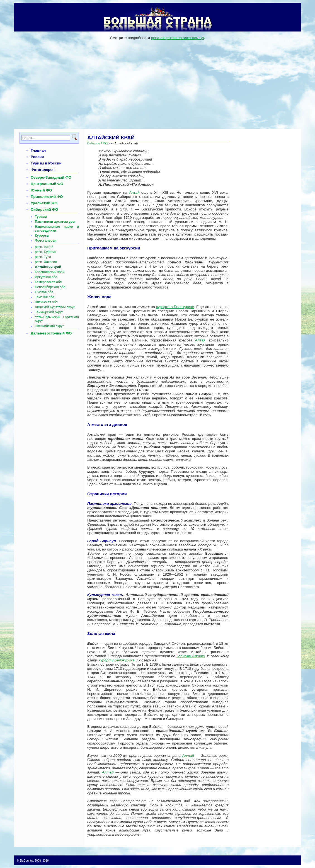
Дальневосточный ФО (51, 333)
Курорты (42, 236)
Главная (38, 150)
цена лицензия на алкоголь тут (178, 38)
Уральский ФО (44, 203)
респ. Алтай (44, 247)
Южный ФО (41, 190)
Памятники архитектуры (55, 222)
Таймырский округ (49, 312)
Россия (37, 157)
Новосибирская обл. (51, 287)
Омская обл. (44, 292)
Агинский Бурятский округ (55, 307)
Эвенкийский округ (49, 326)
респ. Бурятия (46, 252)
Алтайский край (48, 267)
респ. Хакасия (46, 262)
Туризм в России (46, 163)
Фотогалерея (43, 170)
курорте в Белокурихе (175, 307)
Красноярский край (50, 272)
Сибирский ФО (44, 209)
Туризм (41, 217)
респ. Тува (43, 257)
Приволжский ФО (47, 197)
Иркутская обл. (46, 277)
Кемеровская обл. (49, 282)
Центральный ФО (47, 184)
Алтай (134, 192)
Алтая (200, 340)
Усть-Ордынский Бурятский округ (57, 319)
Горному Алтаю (191, 656)
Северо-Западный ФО (51, 177)
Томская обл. (45, 297)
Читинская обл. (47, 302)
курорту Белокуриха (117, 660)
